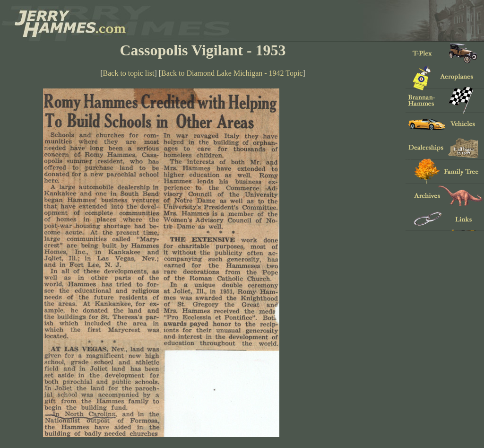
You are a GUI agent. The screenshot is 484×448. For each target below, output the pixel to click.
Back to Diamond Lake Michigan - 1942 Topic (232, 73)
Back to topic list (129, 73)
